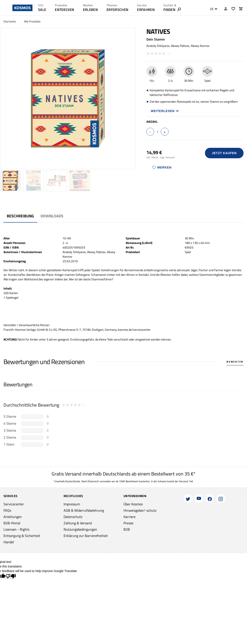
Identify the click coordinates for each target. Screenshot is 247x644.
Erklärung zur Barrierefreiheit (86, 536)
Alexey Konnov (200, 46)
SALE (42, 10)
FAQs (7, 510)
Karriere (129, 517)
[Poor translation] (11, 576)
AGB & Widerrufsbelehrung (84, 510)
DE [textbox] (212, 9)
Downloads (52, 216)
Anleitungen (13, 517)
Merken (162, 167)
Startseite (10, 21)
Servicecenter (14, 504)
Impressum (72, 504)
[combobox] (212, 9)
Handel (9, 542)
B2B (127, 529)
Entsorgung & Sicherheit (22, 536)
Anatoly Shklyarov (158, 46)
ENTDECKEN (64, 10)
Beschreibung (20, 216)
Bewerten (235, 362)
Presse (128, 523)
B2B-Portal (12, 523)
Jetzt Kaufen (224, 153)
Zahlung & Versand (78, 523)
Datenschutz (73, 517)
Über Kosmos (133, 504)
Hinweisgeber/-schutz (140, 510)
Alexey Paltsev (180, 46)
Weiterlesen (165, 111)
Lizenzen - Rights (16, 529)
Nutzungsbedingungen (80, 529)
